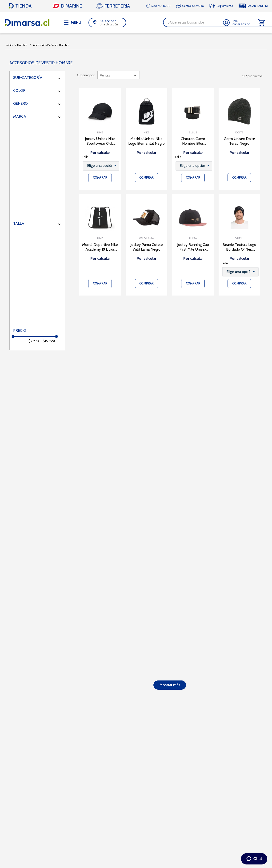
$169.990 (48, 341)
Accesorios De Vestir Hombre (51, 45)
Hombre (22, 45)
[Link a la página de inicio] (9, 45)
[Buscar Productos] (232, 22)
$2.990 (34, 341)
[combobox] (160, 22)
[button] (63, 22)
